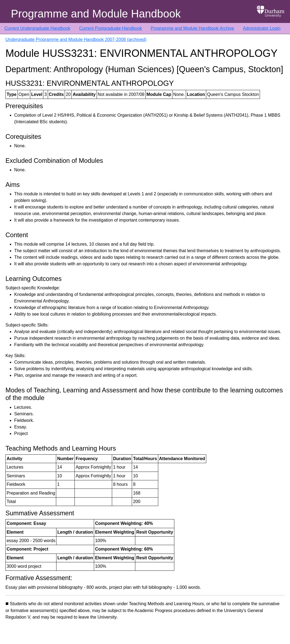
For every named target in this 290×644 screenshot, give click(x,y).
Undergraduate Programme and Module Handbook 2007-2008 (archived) (76, 39)
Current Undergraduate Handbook (37, 28)
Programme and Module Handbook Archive (192, 28)
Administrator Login (262, 28)
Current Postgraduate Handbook (110, 28)
